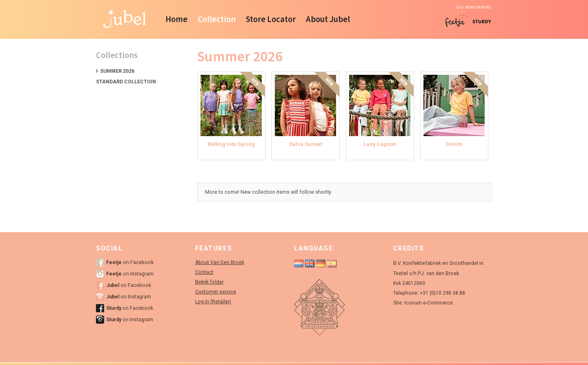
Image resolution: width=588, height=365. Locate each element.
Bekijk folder (209, 282)
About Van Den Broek (220, 262)
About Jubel (328, 19)
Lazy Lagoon (380, 144)
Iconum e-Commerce (429, 303)
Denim (454, 144)
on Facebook (130, 262)
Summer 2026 (117, 71)
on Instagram (130, 274)
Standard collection (126, 82)
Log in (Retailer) (213, 302)
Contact (204, 272)
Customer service (216, 292)
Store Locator (271, 19)
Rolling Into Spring (231, 144)
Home (176, 19)
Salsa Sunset (306, 144)
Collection (217, 19)
